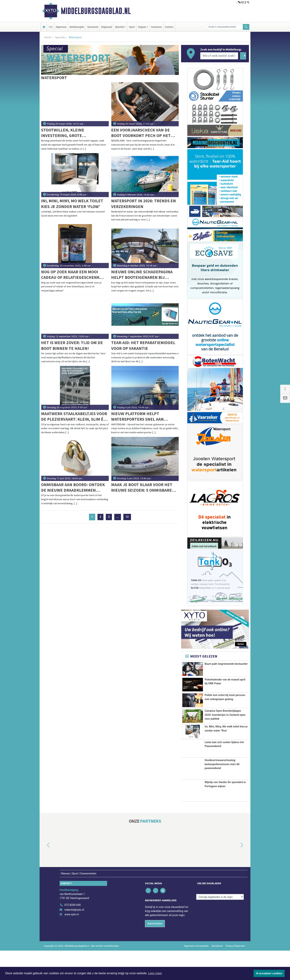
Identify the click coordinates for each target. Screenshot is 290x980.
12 (127, 517)
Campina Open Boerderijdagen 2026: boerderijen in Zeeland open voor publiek (225, 724)
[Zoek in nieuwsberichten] (225, 27)
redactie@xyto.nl (74, 939)
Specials (60, 37)
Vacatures (156, 27)
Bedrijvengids (77, 27)
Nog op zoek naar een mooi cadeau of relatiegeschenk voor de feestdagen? (70, 275)
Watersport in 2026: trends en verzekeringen (144, 203)
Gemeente (93, 27)
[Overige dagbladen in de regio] (220, 926)
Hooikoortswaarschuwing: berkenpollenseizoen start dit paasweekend (222, 793)
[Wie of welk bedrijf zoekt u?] (219, 56)
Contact (169, 27)
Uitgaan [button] (142, 27)
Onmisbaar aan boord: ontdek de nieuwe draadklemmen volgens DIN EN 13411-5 (73, 488)
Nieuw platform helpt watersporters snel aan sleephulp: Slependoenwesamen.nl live (141, 416)
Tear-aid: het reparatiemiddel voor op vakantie (143, 345)
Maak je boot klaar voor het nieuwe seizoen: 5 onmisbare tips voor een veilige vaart (142, 488)
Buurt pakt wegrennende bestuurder (226, 664)
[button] (44, 875)
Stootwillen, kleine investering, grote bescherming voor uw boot (70, 133)
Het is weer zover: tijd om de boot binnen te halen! (72, 345)
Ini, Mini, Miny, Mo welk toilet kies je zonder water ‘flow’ (72, 203)
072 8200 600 (72, 934)
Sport (132, 27)
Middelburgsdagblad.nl (96, 11)
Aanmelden (155, 953)
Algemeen (61, 27)
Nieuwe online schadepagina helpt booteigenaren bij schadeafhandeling (142, 275)
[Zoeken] (246, 27)
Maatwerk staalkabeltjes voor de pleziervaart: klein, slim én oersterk (74, 416)
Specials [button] (120, 27)
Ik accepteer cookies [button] (269, 973)
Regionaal (107, 27)
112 (50, 27)
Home (48, 37)
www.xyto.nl (71, 944)
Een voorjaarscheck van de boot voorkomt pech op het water (141, 133)
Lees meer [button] (155, 973)
